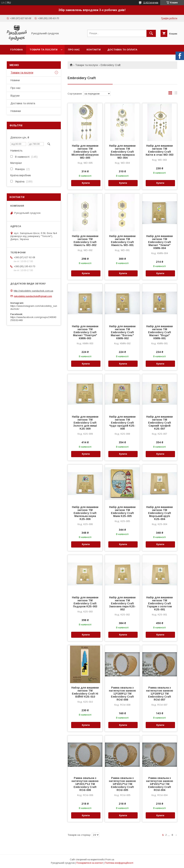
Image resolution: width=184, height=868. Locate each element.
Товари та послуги (43, 50)
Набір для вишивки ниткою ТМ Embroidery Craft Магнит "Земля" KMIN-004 (159, 242)
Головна (16, 50)
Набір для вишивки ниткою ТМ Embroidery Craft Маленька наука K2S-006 (85, 513)
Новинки (16, 111)
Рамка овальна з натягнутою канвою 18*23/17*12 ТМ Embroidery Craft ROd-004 (160, 784)
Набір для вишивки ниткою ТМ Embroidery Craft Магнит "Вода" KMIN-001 (159, 332)
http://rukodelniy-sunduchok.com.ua (33, 291)
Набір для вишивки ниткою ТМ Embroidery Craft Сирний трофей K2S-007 (159, 423)
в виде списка (176, 94)
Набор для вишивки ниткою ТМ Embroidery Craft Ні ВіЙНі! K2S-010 (85, 692)
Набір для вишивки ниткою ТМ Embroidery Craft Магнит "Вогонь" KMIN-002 (122, 332)
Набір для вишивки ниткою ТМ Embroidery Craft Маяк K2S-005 (122, 512)
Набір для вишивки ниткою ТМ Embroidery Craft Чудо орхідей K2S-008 (122, 423)
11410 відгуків (151, 3)
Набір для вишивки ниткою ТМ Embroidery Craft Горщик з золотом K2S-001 (159, 603)
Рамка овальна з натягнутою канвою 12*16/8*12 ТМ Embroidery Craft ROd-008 (122, 694)
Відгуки (15, 96)
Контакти (94, 50)
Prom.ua (110, 860)
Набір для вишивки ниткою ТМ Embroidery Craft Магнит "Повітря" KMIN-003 (85, 332)
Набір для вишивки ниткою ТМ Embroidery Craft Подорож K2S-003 (85, 602)
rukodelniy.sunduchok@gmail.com (33, 296)
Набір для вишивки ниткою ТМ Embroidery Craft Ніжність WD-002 (85, 241)
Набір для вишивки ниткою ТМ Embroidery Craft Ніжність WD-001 (122, 241)
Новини (15, 80)
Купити (86, 183)
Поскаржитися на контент (90, 863)
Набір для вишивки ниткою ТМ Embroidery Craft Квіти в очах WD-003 (160, 150)
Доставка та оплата (122, 50)
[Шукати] (151, 33)
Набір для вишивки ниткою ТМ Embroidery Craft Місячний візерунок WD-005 (85, 152)
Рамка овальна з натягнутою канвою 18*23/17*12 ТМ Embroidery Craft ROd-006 (85, 784)
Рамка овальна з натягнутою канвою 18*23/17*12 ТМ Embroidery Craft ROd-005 (122, 784)
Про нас (74, 50)
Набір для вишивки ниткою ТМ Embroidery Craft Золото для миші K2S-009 (85, 423)
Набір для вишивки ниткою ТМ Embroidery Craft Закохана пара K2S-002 (122, 603)
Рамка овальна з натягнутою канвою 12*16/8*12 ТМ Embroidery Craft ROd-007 (160, 694)
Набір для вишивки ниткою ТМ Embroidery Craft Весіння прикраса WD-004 (122, 152)
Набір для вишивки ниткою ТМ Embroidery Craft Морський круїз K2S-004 (159, 513)
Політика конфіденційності (119, 863)
